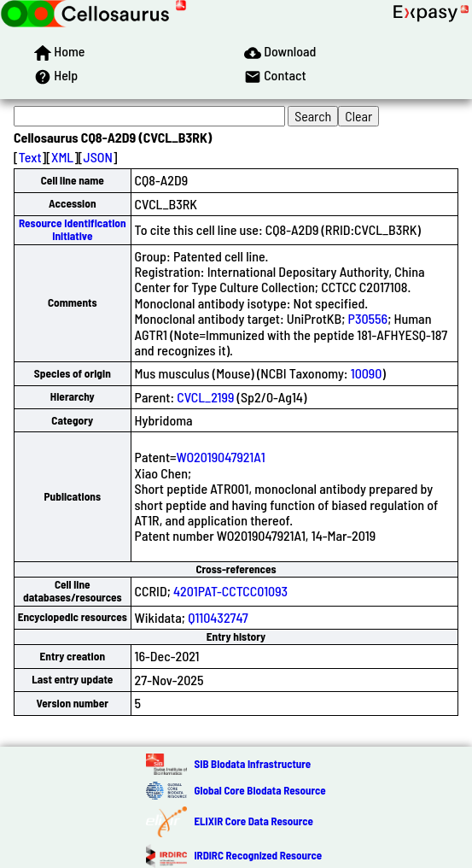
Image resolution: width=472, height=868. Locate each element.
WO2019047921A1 (221, 457)
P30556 (368, 318)
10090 (367, 373)
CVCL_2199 (205, 397)
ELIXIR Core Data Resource (253, 821)
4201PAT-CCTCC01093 (230, 591)
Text (30, 157)
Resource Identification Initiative (73, 229)
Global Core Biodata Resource (259, 790)
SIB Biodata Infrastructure (252, 764)
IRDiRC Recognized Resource (258, 855)
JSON (98, 157)
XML (62, 157)
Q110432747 (218, 617)
